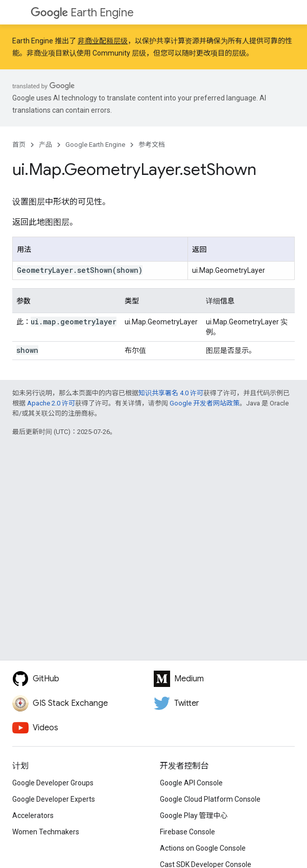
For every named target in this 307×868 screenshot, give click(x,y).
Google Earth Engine (95, 145)
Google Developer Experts (54, 799)
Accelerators (33, 815)
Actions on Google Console (203, 848)
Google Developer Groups (53, 783)
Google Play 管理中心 (194, 815)
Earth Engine (82, 12)
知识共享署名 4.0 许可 (171, 393)
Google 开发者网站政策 (205, 403)
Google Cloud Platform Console (210, 799)
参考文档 (152, 145)
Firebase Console (187, 832)
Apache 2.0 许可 (51, 403)
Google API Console (191, 783)
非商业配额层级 (103, 41)
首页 (19, 145)
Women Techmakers (46, 832)
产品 (45, 145)
